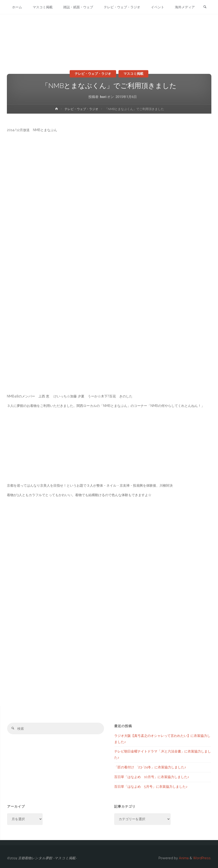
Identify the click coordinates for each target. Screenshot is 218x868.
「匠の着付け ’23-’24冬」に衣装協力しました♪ (150, 767)
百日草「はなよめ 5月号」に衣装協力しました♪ (151, 787)
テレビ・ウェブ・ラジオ (93, 74)
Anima (183, 858)
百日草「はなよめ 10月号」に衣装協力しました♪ (152, 777)
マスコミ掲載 (133, 74)
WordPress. (202, 858)
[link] (206, 22)
